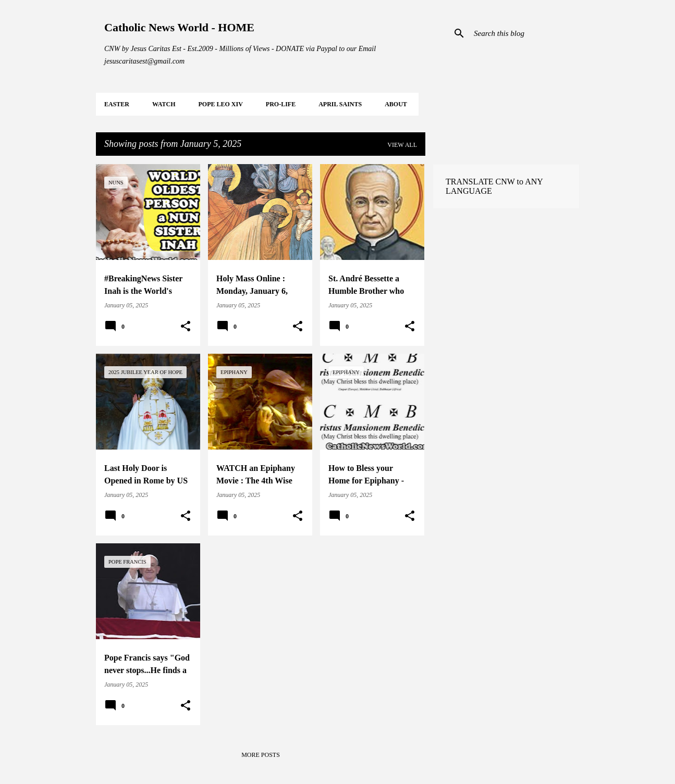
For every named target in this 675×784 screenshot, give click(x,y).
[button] (186, 327)
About (396, 104)
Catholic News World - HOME (179, 27)
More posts (261, 755)
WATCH (164, 104)
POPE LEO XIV (220, 104)
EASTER (117, 104)
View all (402, 145)
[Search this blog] (524, 33)
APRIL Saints (340, 104)
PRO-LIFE (281, 104)
